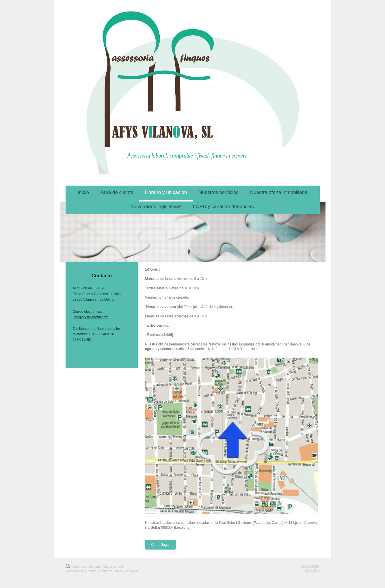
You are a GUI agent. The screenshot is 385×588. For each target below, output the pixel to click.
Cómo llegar (160, 545)
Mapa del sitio (114, 567)
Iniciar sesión (310, 566)
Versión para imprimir (84, 567)
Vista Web (313, 570)
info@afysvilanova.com (91, 317)
